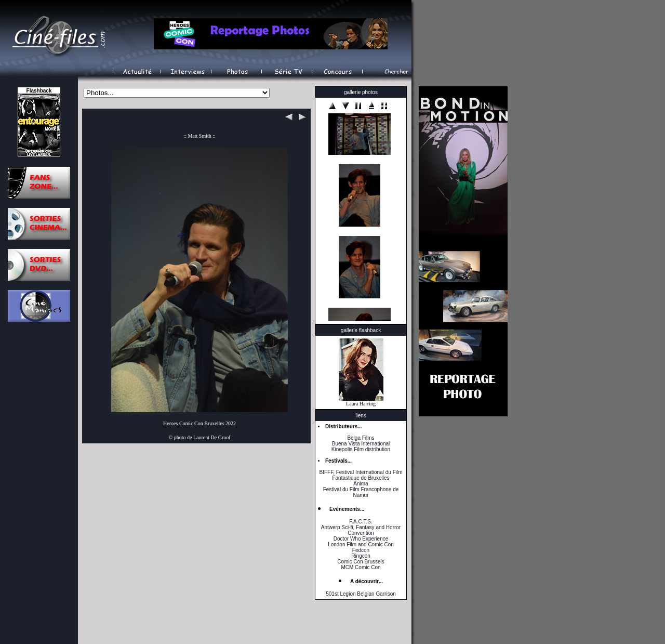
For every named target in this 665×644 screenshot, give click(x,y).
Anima (361, 484)
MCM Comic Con (361, 567)
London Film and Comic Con (361, 544)
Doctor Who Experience (361, 539)
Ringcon (361, 556)
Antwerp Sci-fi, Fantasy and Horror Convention (361, 530)
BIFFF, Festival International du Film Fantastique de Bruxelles (361, 475)
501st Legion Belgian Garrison (361, 594)
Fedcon (361, 550)
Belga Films (361, 438)
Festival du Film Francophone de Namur (361, 492)
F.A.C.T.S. (361, 522)
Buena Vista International (361, 444)
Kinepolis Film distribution (361, 449)
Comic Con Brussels (361, 562)
